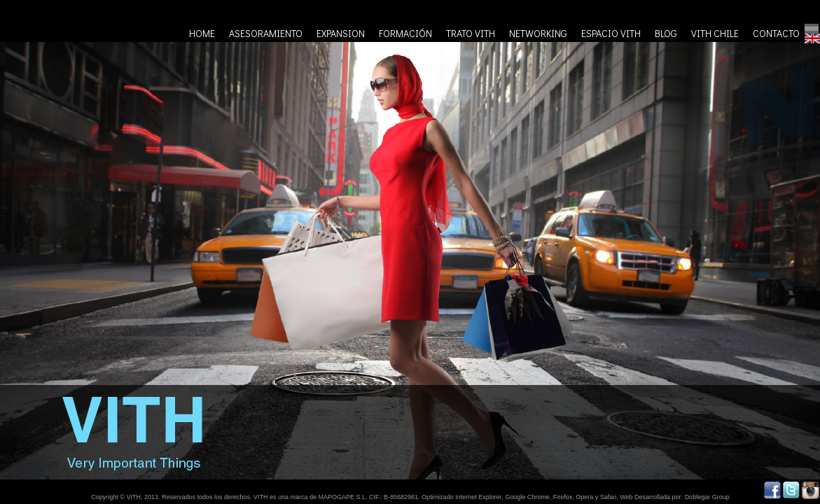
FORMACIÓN (405, 33)
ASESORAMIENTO (266, 33)
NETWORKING (538, 33)
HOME (202, 33)
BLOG (666, 33)
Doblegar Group (707, 497)
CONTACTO (776, 33)
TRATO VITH (471, 33)
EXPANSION (341, 33)
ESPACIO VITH (611, 33)
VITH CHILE (715, 33)
